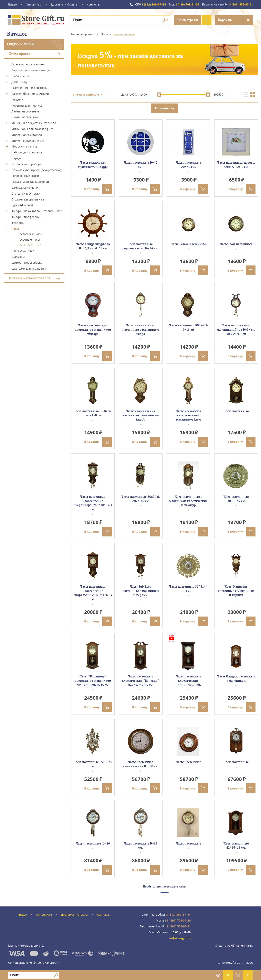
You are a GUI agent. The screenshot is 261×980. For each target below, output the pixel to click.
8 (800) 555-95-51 (227, 5)
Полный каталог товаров (30, 278)
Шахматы (18, 257)
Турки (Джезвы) (22, 205)
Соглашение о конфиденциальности (34, 963)
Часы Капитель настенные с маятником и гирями (236, 591)
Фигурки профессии (25, 217)
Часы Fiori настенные (236, 244)
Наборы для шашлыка (27, 152)
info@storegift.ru (179, 938)
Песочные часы (29, 239)
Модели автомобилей (27, 135)
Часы (15, 228)
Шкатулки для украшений (29, 268)
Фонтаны (18, 223)
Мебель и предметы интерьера (34, 123)
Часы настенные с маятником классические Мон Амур (188, 501)
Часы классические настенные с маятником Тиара (141, 330)
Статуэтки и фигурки (26, 193)
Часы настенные (29, 245)
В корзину (98, 189)
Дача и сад (19, 82)
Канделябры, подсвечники (30, 94)
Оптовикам (34, 5)
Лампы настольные (25, 111)
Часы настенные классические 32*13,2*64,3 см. (188, 681)
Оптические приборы (27, 164)
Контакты (93, 5)
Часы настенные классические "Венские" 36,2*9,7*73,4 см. (140, 681)
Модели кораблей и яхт (28, 140)
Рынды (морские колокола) (30, 182)
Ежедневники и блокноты (29, 88)
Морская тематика (24, 146)
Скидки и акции (20, 44)
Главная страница (83, 34)
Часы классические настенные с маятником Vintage (93, 330)
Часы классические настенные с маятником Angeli (141, 415)
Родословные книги (25, 176)
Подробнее (85, 80)
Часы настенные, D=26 (93, 843)
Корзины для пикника (27, 105)
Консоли (17, 100)
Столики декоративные (28, 199)
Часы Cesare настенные (188, 244)
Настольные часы (30, 234)
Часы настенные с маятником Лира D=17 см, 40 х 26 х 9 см (236, 330)
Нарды (16, 158)
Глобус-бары (20, 76)
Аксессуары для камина (28, 64)
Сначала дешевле (86, 94)
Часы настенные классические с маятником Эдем (188, 415)
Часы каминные (23, 251)
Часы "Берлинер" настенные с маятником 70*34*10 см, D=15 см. (93, 681)
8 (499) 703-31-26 (184, 5)
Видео (12, 5)
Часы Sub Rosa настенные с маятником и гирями (141, 591)
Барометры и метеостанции (31, 70)
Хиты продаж (20, 54)
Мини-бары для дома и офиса (32, 129)
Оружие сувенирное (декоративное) (37, 170)
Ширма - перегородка (27, 263)
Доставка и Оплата (64, 5)
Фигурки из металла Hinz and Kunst (36, 211)
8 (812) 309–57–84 (151, 5)
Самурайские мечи (25, 188)
